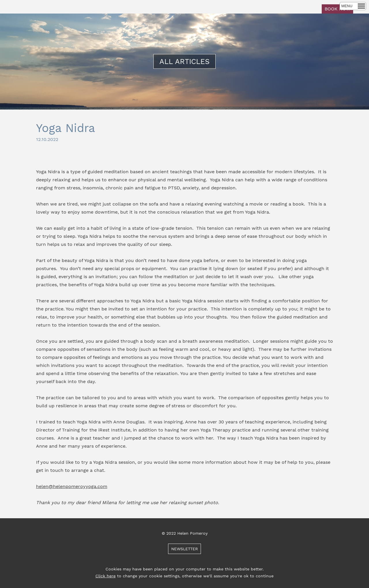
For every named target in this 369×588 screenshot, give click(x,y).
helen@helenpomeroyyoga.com (72, 486)
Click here (106, 576)
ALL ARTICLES (184, 62)
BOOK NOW (337, 9)
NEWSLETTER (184, 549)
